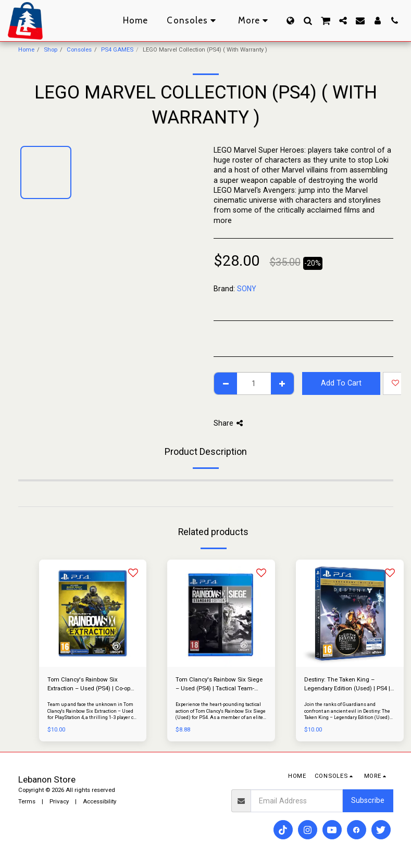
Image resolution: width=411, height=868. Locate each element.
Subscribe (368, 800)
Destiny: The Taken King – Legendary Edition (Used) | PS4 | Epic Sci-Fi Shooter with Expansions (347, 684)
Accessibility (99, 801)
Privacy (59, 801)
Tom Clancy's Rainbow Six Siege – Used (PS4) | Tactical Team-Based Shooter (219, 684)
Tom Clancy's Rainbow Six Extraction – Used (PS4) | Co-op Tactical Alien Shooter (89, 684)
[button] (308, 21)
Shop (51, 49)
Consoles (79, 49)
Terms (27, 801)
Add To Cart (341, 383)
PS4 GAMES (117, 49)
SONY (247, 289)
